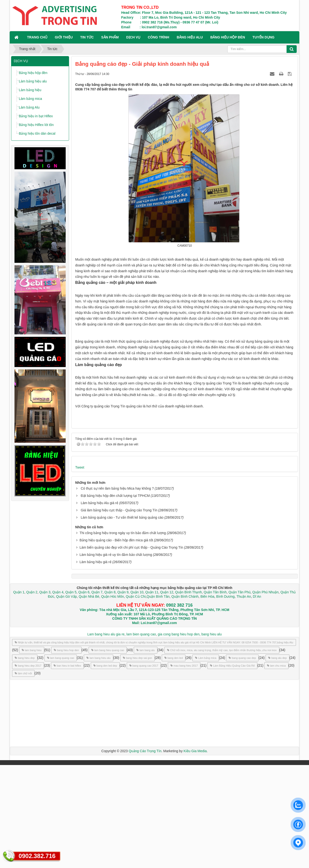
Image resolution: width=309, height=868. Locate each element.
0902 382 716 (179, 708)
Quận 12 (166, 695)
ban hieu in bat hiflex (67, 769)
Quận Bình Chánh (185, 699)
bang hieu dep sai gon (137, 761)
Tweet (80, 570)
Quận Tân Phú (239, 695)
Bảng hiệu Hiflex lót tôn (36, 125)
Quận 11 (152, 695)
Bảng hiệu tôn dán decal (37, 133)
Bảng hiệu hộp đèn (33, 73)
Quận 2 (32, 695)
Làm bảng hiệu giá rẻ (95, 665)
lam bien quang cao (141, 737)
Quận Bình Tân (158, 699)
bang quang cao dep (242, 761)
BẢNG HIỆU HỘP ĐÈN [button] (228, 37)
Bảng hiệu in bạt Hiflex (36, 116)
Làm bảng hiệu (30, 90)
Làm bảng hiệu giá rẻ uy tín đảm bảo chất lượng (116, 658)
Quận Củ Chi (136, 699)
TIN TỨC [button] (87, 37)
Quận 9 (123, 695)
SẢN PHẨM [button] (110, 37)
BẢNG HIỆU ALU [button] (190, 37)
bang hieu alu (211, 737)
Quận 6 (84, 695)
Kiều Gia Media (195, 854)
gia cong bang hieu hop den (179, 737)
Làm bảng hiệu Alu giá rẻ (99, 606)
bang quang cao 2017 (144, 769)
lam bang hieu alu (98, 761)
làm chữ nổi (23, 776)
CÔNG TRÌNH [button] (158, 37)
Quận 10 (137, 695)
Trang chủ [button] (37, 37)
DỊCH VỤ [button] (133, 37)
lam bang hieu (32, 753)
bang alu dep (277, 761)
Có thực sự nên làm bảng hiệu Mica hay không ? (117, 591)
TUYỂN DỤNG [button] (263, 37)
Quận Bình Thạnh (188, 695)
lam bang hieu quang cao (108, 753)
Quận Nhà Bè (89, 699)
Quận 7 (97, 695)
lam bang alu (146, 753)
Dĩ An (257, 699)
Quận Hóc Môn (112, 699)
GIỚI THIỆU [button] (64, 37)
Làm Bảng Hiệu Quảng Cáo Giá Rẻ (232, 769)
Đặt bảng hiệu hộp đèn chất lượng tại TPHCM (115, 599)
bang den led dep (105, 769)
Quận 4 (58, 695)
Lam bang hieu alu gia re (106, 737)
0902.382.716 (37, 856)
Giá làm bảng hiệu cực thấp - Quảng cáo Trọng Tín (119, 613)
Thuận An (244, 699)
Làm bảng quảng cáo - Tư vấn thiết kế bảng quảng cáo (122, 620)
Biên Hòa (207, 699)
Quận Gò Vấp (66, 699)
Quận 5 (71, 695)
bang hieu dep (25, 761)
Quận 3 (45, 695)
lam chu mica (276, 769)
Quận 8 (110, 695)
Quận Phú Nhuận (265, 695)
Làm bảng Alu (29, 107)
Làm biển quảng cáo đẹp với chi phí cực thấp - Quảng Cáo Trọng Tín (131, 650)
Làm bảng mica (30, 99)
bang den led (174, 761)
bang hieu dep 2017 (28, 769)
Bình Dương (225, 699)
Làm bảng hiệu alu (33, 81)
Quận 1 (19, 695)
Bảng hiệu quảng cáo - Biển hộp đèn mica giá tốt (116, 643)
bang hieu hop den (66, 753)
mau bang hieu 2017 (184, 769)
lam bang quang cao (61, 761)
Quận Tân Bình (215, 695)
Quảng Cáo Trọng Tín (145, 854)
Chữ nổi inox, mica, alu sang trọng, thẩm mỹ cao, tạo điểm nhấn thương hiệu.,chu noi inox (222, 753)
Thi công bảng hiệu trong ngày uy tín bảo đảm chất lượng (123, 636)
